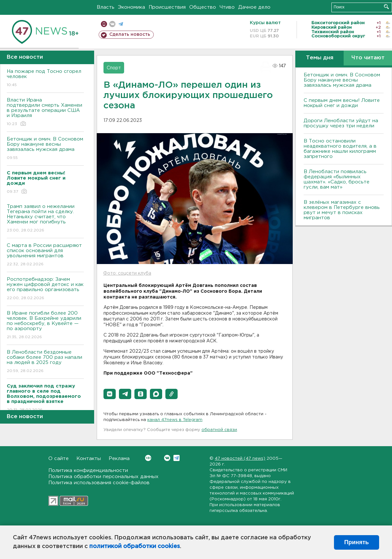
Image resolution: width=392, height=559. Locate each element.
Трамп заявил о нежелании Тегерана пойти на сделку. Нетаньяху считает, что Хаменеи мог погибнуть (45, 219)
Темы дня (320, 58)
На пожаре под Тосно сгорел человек (45, 78)
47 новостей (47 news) (240, 459)
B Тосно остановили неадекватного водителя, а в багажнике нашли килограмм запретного (340, 149)
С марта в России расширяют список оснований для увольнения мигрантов (45, 255)
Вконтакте (148, 458)
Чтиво (227, 7)
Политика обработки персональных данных (103, 477)
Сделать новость (130, 34)
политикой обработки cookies (135, 546)
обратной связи (219, 430)
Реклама (119, 459)
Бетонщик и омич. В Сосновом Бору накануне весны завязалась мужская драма (45, 149)
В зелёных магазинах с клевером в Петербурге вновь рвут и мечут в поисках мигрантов (342, 210)
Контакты (89, 459)
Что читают (368, 58)
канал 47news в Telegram (175, 420)
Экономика (132, 7)
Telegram (176, 458)
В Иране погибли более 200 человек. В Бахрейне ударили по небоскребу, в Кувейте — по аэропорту (45, 325)
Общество (203, 7)
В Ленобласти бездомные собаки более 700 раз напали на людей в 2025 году (45, 362)
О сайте (59, 459)
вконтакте (112, 24)
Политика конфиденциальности (88, 471)
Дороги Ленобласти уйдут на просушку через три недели (341, 123)
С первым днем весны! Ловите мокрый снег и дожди (342, 103)
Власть (106, 7)
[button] (110, 394)
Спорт (114, 68)
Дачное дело (254, 7)
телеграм (121, 24)
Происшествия (167, 7)
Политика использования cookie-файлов (99, 483)
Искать (386, 7)
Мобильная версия (104, 24)
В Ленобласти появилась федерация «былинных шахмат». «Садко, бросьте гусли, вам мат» (337, 179)
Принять (357, 542)
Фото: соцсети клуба (127, 273)
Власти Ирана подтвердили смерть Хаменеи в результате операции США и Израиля (45, 112)
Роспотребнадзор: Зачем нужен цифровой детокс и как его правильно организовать (45, 289)
